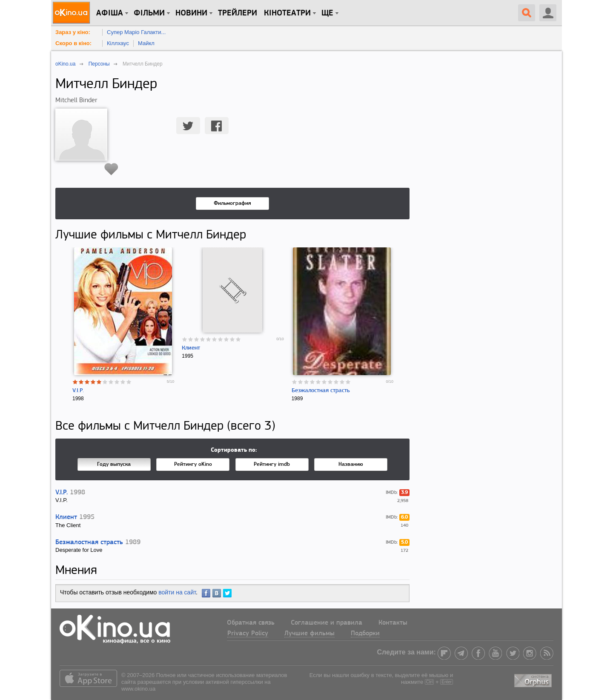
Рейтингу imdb (272, 464)
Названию (351, 464)
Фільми (149, 13)
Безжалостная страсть (321, 391)
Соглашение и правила (327, 623)
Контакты (393, 623)
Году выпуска (114, 464)
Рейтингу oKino (193, 464)
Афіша (110, 13)
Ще (327, 13)
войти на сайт (177, 592)
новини (191, 13)
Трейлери (238, 13)
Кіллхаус (118, 43)
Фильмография (232, 203)
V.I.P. (78, 391)
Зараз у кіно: (73, 32)
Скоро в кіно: (73, 43)
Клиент (191, 348)
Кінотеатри (287, 13)
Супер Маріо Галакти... (136, 32)
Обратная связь (251, 623)
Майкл (146, 43)
